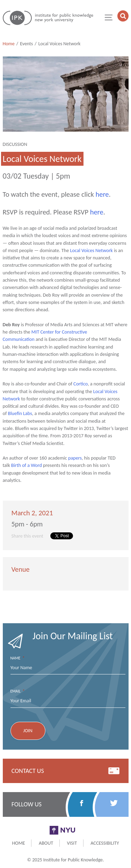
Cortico (81, 384)
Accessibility (105, 843)
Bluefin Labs (20, 413)
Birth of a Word (27, 465)
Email (18, 691)
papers (75, 458)
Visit (72, 843)
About (46, 843)
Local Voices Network (91, 250)
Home (9, 44)
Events (26, 44)
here (102, 194)
